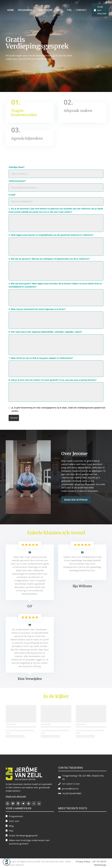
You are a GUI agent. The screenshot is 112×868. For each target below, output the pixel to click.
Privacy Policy (83, 861)
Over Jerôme (45, 10)
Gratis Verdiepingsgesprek (23, 835)
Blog (60, 10)
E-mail (12, 195)
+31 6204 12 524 (71, 784)
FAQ (69, 10)
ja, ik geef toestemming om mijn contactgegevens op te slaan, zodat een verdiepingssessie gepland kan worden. (58, 409)
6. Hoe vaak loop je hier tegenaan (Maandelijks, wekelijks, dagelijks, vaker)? (45, 332)
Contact (81, 10)
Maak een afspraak (76, 500)
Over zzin (14, 821)
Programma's (26, 10)
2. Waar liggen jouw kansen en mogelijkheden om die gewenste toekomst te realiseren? (51, 235)
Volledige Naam (17, 167)
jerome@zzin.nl (70, 789)
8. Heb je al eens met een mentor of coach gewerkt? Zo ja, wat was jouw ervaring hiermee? (53, 380)
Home (10, 10)
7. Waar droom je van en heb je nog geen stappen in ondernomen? (41, 358)
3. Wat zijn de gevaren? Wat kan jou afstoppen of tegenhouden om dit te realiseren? (49, 259)
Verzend (14, 418)
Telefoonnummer (17, 181)
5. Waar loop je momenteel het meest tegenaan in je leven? (37, 309)
